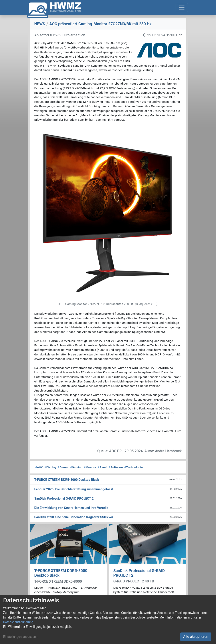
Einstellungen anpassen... (21, 637)
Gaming (76, 467)
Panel (102, 467)
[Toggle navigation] (182, 8)
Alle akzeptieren (196, 637)
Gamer (63, 467)
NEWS (40, 24)
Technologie (134, 467)
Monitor (90, 467)
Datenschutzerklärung (18, 622)
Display (51, 467)
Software (116, 467)
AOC (39, 467)
